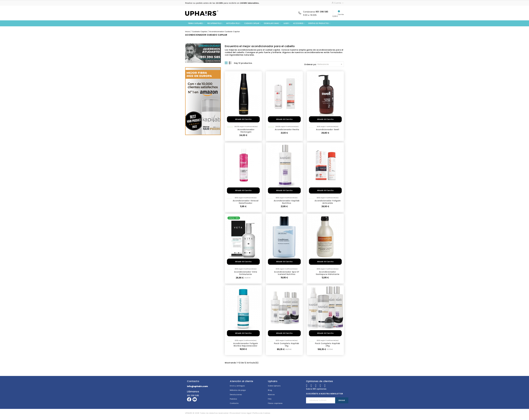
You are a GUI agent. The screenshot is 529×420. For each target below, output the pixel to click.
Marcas (271, 395)
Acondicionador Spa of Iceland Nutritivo (287, 273)
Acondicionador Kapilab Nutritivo (287, 202)
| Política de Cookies (261, 413)
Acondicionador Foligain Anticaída (328, 202)
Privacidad (235, 413)
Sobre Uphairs (274, 386)
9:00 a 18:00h (310, 15)
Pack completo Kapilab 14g (287, 345)
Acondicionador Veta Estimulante (246, 273)
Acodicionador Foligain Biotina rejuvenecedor (246, 345)
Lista (230, 63)
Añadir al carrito (243, 119)
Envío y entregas (237, 386)
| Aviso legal (246, 413)
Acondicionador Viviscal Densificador (246, 202)
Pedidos (233, 399)
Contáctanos (316, 12)
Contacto (234, 403)
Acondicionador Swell (328, 130)
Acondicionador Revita (287, 130)
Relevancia (330, 64)
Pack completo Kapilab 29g (328, 345)
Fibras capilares (275, 403)
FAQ (270, 399)
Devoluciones (236, 395)
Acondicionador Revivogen (246, 131)
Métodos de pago (238, 390)
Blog (270, 390)
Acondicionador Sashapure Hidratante (328, 273)
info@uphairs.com (197, 386)
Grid (226, 63)
